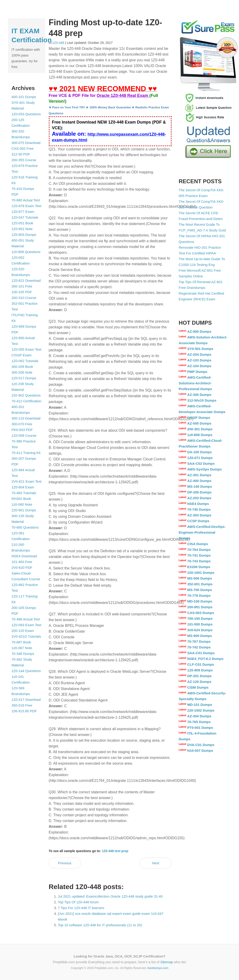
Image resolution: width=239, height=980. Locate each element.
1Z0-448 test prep (115, 851)
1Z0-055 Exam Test (26, 349)
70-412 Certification (26, 401)
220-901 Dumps (24, 510)
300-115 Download (26, 418)
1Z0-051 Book (22, 223)
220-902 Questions (26, 395)
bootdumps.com (158, 968)
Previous (65, 863)
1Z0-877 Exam (23, 212)
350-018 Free (22, 705)
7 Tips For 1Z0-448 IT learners (81, 908)
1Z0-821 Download (26, 280)
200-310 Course (24, 298)
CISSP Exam (21, 355)
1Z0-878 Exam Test (26, 206)
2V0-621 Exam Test (27, 481)
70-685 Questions (25, 527)
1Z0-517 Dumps (24, 378)
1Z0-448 (58, 43)
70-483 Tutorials (24, 493)
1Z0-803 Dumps (24, 235)
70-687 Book (21, 642)
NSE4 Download (24, 556)
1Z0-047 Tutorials (25, 217)
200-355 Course (24, 160)
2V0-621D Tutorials (26, 636)
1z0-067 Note (22, 648)
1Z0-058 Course (24, 435)
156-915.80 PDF (24, 711)
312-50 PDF (21, 154)
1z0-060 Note (22, 504)
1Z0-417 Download (26, 700)
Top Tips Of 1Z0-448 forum (78, 902)
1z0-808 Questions (26, 252)
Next (156, 863)
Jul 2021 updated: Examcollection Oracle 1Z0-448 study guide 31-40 (110, 896)
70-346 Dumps (23, 654)
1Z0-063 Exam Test (26, 625)
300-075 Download (26, 143)
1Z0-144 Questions (26, 671)
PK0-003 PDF (22, 430)
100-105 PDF (22, 292)
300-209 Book (22, 367)
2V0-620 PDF (22, 567)
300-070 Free (22, 424)
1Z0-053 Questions (26, 114)
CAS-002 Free (23, 148)
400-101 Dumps (24, 97)
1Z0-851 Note (22, 229)
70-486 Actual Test (26, 619)
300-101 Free (22, 286)
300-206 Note (22, 372)
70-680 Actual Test (26, 200)
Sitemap (167, 962)
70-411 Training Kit (26, 453)
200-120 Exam (23, 631)
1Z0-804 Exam (23, 487)
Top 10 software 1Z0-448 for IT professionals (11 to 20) (100, 925)
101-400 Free (22, 562)
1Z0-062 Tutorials (25, 361)
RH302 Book (21, 499)
